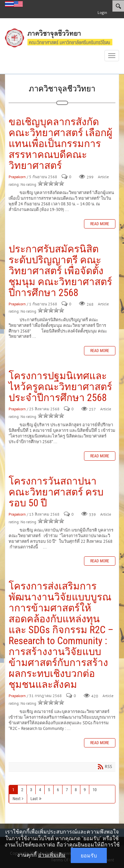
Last (34, 799)
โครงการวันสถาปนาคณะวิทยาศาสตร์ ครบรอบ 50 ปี (56, 492)
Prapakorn (17, 177)
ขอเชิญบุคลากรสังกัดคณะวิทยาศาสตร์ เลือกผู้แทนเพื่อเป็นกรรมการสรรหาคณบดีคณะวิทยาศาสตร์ (61, 144)
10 (95, 790)
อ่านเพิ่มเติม (52, 855)
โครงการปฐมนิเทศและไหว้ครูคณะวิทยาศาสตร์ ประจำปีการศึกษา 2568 (60, 387)
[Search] (118, 6)
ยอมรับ (89, 855)
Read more (100, 224)
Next (17, 799)
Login (102, 12)
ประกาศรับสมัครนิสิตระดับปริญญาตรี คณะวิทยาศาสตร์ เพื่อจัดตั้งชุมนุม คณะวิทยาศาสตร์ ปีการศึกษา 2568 (60, 271)
